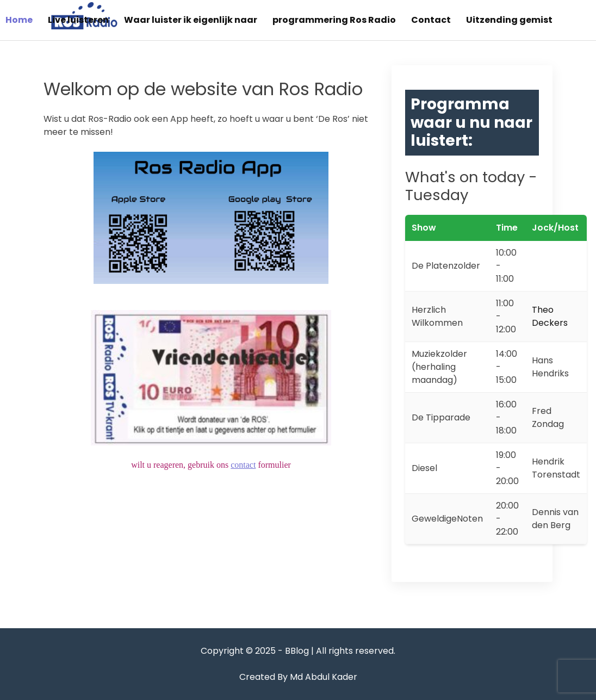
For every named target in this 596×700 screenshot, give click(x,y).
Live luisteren (78, 20)
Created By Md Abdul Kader (298, 677)
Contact (431, 20)
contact (243, 465)
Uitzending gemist (509, 20)
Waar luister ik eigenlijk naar (191, 20)
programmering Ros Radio (334, 20)
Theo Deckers (550, 316)
